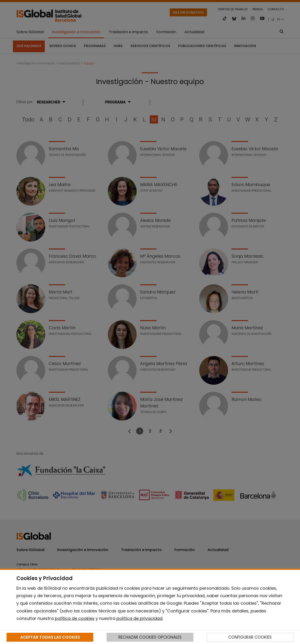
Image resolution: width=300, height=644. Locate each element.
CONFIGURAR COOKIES (250, 637)
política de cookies (75, 618)
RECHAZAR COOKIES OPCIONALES (150, 637)
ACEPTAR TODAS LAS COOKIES (50, 637)
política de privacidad (139, 618)
